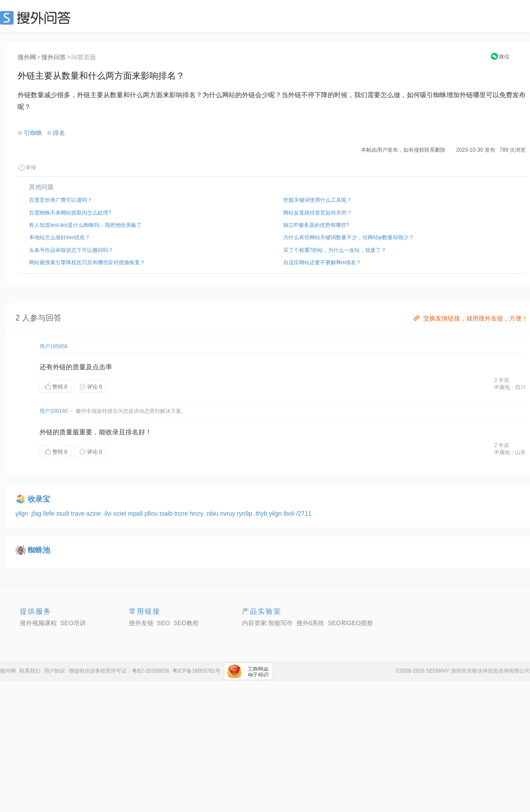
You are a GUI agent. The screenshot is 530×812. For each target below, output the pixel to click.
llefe (50, 513)
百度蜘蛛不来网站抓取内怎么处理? (70, 213)
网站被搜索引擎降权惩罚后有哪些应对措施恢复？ (87, 262)
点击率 (102, 367)
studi (64, 513)
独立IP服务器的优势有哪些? (316, 225)
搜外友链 (141, 623)
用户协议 (55, 671)
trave (79, 513)
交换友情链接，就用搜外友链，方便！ (470, 318)
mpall (136, 513)
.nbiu (212, 513)
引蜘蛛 (33, 133)
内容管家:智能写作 (267, 623)
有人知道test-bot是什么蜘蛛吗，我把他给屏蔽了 (85, 225)
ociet (121, 513)
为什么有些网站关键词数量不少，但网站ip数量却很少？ (349, 237)
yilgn (23, 513)
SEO (37, 18)
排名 (59, 133)
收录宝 (39, 499)
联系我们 (30, 671)
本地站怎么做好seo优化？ (60, 237)
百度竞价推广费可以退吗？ (61, 200)
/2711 (304, 513)
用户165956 (54, 346)
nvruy (228, 513)
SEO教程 (186, 623)
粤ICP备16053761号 (196, 671)
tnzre (182, 513)
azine (94, 513)
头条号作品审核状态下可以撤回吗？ (71, 250)
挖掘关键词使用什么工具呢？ (318, 200)
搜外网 (27, 57)
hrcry (197, 513)
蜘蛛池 (39, 550)
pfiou (152, 513)
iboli (290, 513)
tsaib (167, 513)
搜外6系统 (311, 623)
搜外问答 (54, 57)
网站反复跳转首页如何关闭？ (318, 213)
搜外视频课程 (38, 623)
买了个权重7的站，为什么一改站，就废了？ (335, 250)
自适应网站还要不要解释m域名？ (322, 262)
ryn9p (246, 513)
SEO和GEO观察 (350, 623)
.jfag (37, 513)
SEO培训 (73, 623)
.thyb (261, 513)
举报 (27, 167)
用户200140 (54, 411)
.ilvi (108, 513)
